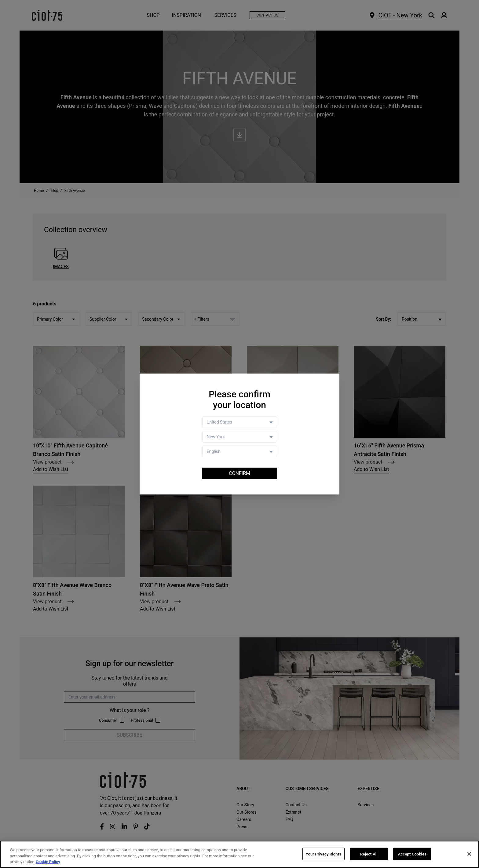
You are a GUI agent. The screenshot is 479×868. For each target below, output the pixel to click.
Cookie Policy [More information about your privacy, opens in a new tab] (48, 862)
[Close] (469, 854)
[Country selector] (240, 422)
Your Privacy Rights (324, 854)
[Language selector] (240, 451)
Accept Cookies (412, 854)
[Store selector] (240, 437)
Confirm (239, 473)
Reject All (369, 854)
